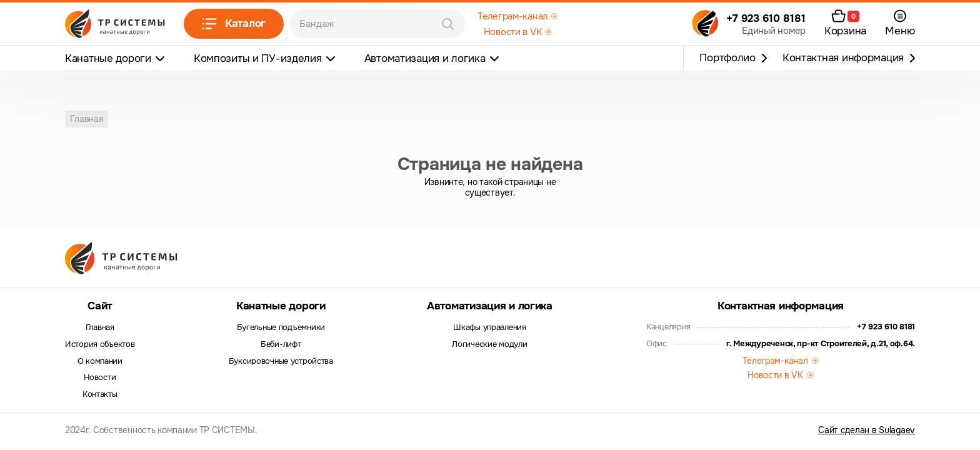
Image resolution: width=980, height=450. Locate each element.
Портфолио (727, 58)
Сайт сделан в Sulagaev (867, 430)
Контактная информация (843, 58)
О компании (100, 361)
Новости (100, 377)
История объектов (100, 344)
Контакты (100, 394)
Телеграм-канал (512, 16)
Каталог (234, 23)
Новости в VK (513, 32)
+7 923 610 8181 (766, 18)
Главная (100, 327)
